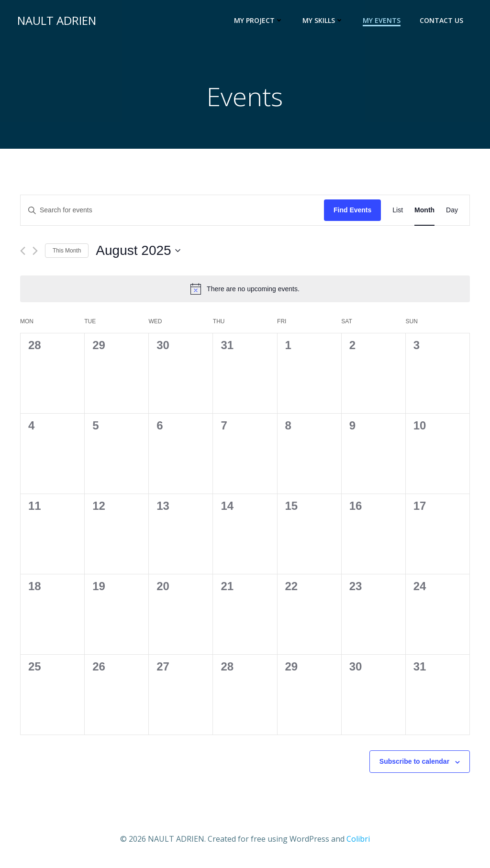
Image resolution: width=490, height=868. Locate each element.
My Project (261, 22)
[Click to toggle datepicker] (138, 254)
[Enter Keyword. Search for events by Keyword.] (172, 214)
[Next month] (35, 254)
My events (384, 22)
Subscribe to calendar (414, 765)
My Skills (325, 22)
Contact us (443, 22)
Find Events (352, 213)
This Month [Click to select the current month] (67, 253)
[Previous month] (23, 254)
